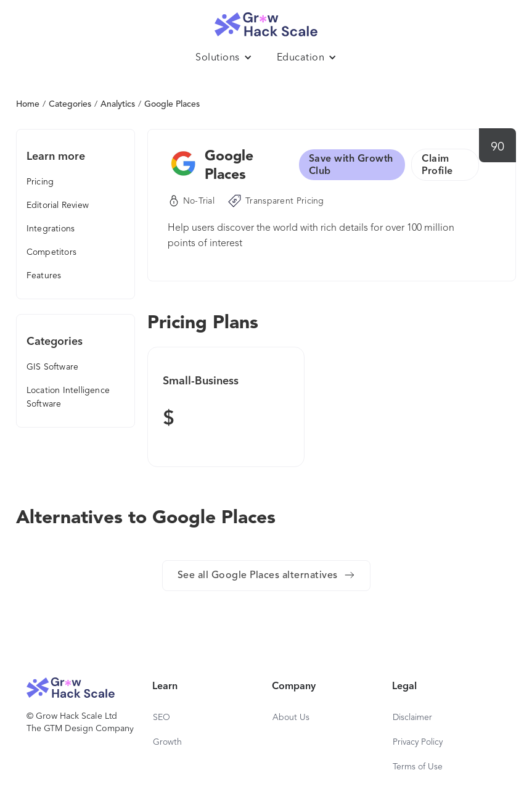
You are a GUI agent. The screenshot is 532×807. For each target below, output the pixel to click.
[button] (224, 58)
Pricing (40, 182)
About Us (291, 718)
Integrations (51, 229)
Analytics (118, 104)
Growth (167, 742)
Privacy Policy (418, 742)
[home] (266, 21)
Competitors (51, 252)
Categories (70, 104)
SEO (162, 718)
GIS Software (52, 367)
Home (28, 104)
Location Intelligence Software (68, 397)
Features (44, 276)
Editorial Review (58, 205)
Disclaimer (412, 718)
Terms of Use (418, 767)
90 (498, 147)
